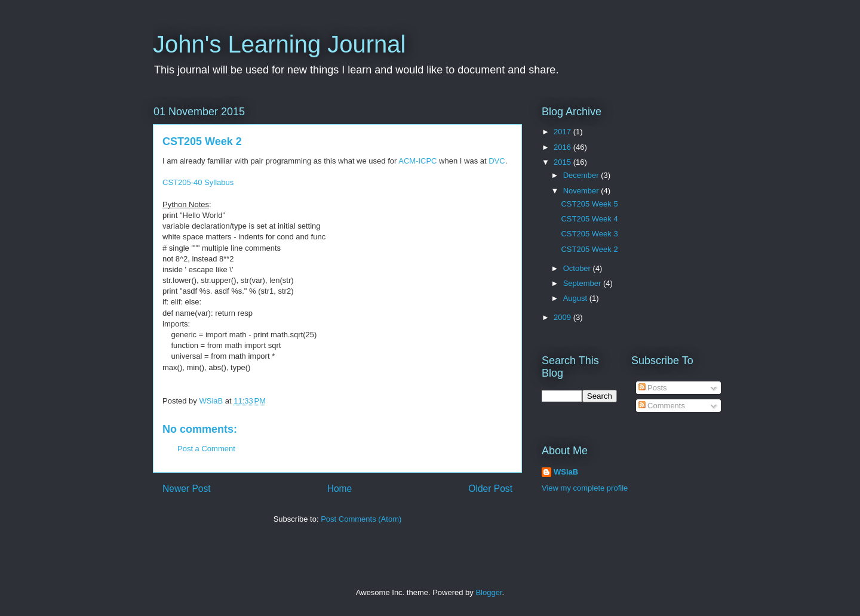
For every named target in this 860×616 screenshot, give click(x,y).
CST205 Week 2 (589, 249)
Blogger (489, 592)
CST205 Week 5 (589, 204)
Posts (653, 388)
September (583, 283)
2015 (563, 162)
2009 (563, 317)
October (578, 268)
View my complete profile (585, 488)
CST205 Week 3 (589, 234)
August (576, 298)
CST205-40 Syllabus (198, 182)
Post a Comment (206, 449)
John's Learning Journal (279, 44)
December (582, 175)
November (582, 191)
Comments (662, 406)
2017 (563, 132)
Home (340, 489)
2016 (563, 147)
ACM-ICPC (417, 161)
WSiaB (566, 472)
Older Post (490, 489)
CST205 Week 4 (589, 219)
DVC (497, 161)
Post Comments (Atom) (361, 519)
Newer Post (187, 489)
